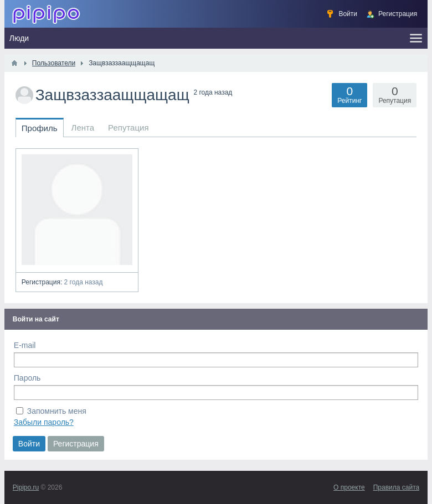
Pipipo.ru (26, 487)
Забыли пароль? (44, 422)
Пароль (27, 378)
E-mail (25, 345)
